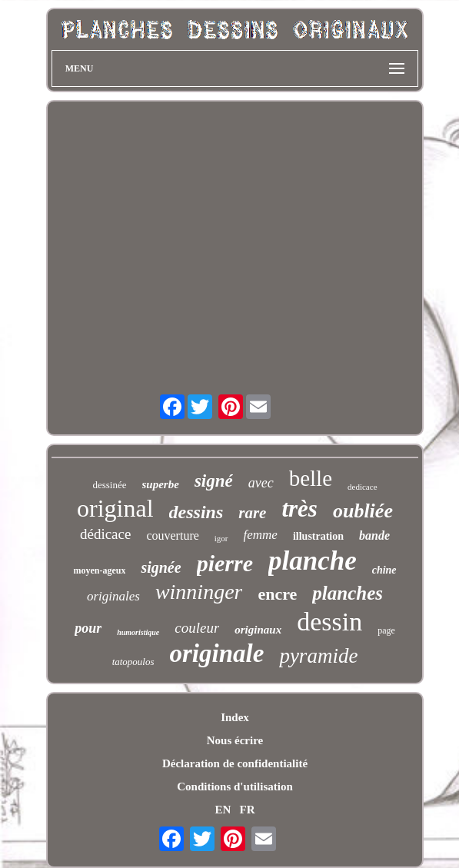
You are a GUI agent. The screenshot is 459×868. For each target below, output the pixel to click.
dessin (329, 622)
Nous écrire (235, 740)
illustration (318, 536)
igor (221, 538)
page (386, 630)
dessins (196, 512)
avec (261, 483)
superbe (161, 484)
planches (348, 593)
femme (261, 535)
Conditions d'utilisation (234, 787)
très (299, 509)
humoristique (138, 632)
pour (88, 628)
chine (384, 570)
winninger (199, 592)
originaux (258, 630)
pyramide (318, 656)
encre (277, 594)
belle (311, 478)
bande (374, 535)
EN (223, 810)
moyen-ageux (99, 570)
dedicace (362, 487)
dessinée (109, 485)
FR (248, 810)
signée (161, 567)
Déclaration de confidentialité (235, 763)
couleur (197, 628)
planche (313, 561)
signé (214, 481)
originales (113, 596)
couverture (172, 535)
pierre (225, 563)
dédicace (105, 534)
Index (235, 717)
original (115, 508)
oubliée (363, 511)
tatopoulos (133, 662)
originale (217, 653)
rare (252, 513)
